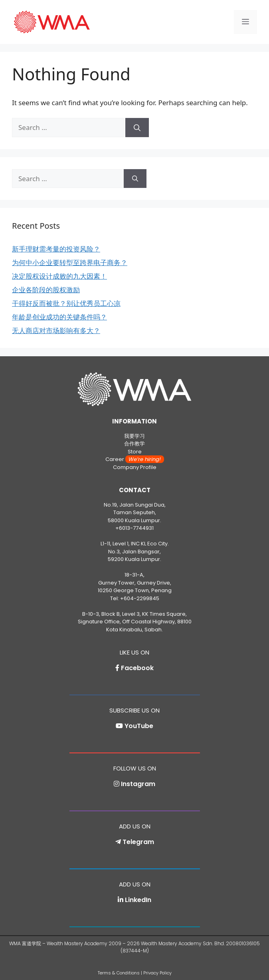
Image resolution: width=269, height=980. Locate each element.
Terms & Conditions (119, 973)
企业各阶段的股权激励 (46, 290)
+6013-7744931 (134, 528)
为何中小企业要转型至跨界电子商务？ (70, 262)
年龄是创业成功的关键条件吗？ (59, 317)
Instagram (138, 784)
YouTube (139, 726)
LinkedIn (138, 900)
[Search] (137, 128)
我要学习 (134, 436)
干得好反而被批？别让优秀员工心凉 (66, 303)
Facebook (137, 668)
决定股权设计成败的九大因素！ (59, 276)
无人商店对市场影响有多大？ (56, 330)
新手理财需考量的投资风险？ (56, 249)
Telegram (138, 842)
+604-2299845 (140, 598)
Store (135, 452)
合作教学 (134, 444)
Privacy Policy (157, 973)
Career (135, 459)
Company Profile (135, 467)
